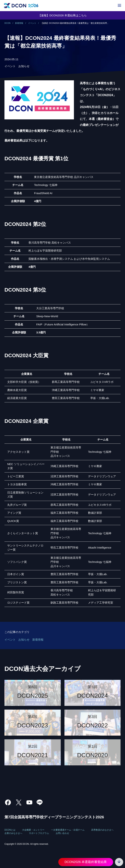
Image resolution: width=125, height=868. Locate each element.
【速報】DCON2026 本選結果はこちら (63, 15)
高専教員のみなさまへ (102, 830)
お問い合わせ (62, 833)
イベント (10, 66)
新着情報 (38, 640)
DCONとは (10, 830)
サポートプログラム (39, 833)
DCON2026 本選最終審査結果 (86, 862)
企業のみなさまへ (13, 833)
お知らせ (24, 66)
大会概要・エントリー (33, 830)
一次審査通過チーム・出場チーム (68, 830)
